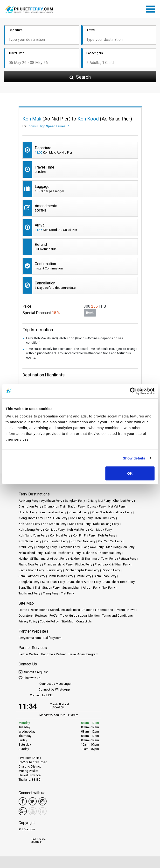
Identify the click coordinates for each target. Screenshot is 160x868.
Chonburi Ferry (123, 501)
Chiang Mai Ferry (99, 501)
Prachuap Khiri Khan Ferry (112, 564)
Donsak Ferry (97, 506)
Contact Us (84, 621)
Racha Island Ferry (31, 570)
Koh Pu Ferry (107, 535)
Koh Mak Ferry (77, 530)
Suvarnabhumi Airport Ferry (81, 588)
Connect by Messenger (45, 684)
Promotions (105, 610)
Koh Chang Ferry (81, 518)
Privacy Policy (28, 621)
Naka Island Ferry (31, 553)
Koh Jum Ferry (105, 518)
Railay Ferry (54, 570)
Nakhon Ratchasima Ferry (63, 553)
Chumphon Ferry (30, 506)
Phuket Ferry (84, 564)
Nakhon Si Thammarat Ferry (102, 553)
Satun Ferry (83, 576)
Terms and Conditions (118, 616)
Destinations (38, 610)
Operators (26, 616)
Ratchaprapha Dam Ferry (82, 570)
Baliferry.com (52, 638)
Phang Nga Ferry (30, 564)
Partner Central (29, 654)
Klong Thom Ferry (31, 518)
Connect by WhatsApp (44, 690)
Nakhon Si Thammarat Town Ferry (93, 559)
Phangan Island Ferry (58, 564)
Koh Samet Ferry (30, 541)
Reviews (41, 616)
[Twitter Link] (33, 801)
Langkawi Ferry (93, 547)
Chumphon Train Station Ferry (64, 506)
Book (90, 313)
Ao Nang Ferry (28, 501)
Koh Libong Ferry (30, 530)
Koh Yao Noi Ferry (83, 541)
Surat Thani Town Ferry (119, 582)
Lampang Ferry (46, 547)
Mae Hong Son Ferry (120, 547)
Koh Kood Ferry (29, 524)
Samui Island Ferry (60, 576)
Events (120, 610)
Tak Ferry (109, 588)
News (131, 610)
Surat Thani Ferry (53, 582)
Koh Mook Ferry (101, 530)
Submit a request (33, 672)
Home (23, 610)
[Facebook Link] (23, 801)
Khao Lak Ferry (79, 512)
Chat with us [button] (29, 678)
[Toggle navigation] (152, 8)
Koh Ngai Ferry (60, 535)
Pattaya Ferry (128, 559)
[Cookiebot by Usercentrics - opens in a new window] (133, 391)
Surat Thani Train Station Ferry (39, 588)
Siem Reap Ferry (105, 576)
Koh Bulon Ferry (56, 518)
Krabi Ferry (26, 547)
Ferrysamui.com (30, 638)
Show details (134, 458)
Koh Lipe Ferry (55, 530)
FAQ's (53, 616)
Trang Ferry (51, 593)
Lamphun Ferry (70, 547)
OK (130, 473)
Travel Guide (69, 616)
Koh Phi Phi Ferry (84, 535)
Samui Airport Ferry (32, 576)
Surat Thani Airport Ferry (84, 582)
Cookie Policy (49, 621)
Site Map (67, 621)
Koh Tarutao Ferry (56, 541)
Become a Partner (53, 654)
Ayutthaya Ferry (52, 501)
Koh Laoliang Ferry (106, 524)
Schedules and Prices (65, 610)
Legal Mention (90, 616)
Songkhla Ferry (29, 582)
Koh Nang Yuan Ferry (33, 535)
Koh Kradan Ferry (55, 524)
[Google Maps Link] (23, 811)
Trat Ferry (67, 593)
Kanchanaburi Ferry (53, 512)
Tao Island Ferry (29, 593)
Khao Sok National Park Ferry (112, 512)
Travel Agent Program (83, 654)
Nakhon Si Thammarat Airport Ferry (43, 559)
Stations (88, 610)
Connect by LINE (36, 695)
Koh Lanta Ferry (80, 524)
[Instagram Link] (42, 801)
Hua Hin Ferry (28, 512)
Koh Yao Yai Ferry (110, 541)
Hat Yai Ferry (117, 506)
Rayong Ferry (111, 570)
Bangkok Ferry (75, 501)
